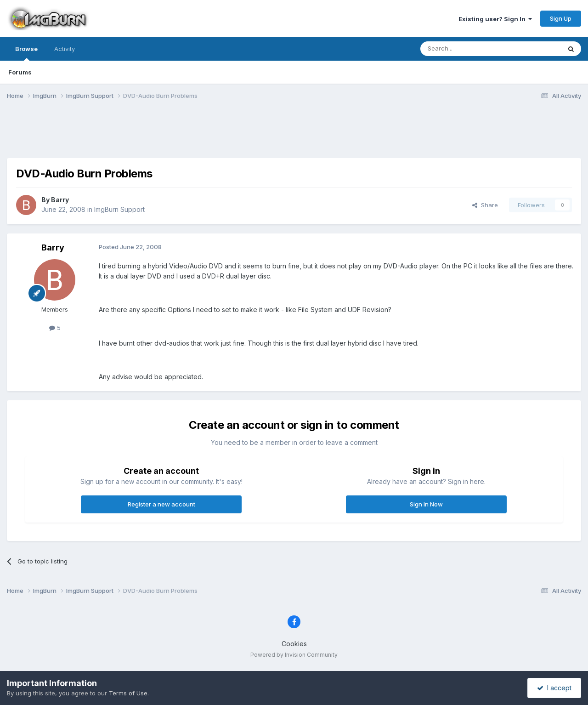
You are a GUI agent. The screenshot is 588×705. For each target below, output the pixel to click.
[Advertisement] (294, 135)
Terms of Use (128, 693)
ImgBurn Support (119, 209)
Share (485, 205)
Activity (65, 49)
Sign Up (561, 18)
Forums (20, 72)
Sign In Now (426, 504)
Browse (26, 53)
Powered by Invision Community (294, 655)
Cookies (294, 644)
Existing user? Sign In (495, 19)
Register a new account (161, 504)
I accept (554, 688)
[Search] (467, 49)
